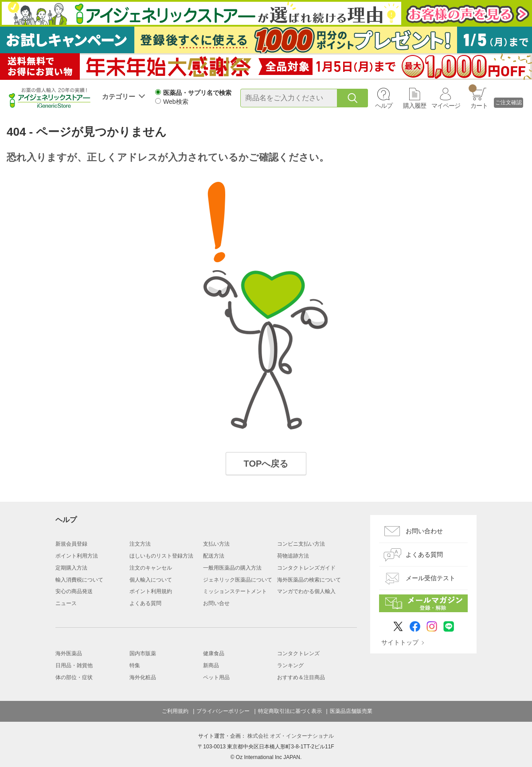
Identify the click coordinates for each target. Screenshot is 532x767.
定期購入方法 (71, 568)
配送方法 (214, 556)
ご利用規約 (175, 711)
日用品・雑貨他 (74, 665)
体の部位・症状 (74, 677)
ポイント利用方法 (77, 556)
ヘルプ (384, 106)
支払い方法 (216, 544)
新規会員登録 (71, 544)
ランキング (290, 665)
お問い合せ (216, 603)
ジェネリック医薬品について (238, 580)
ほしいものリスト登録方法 (161, 556)
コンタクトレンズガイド (306, 568)
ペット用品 (216, 677)
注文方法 (140, 544)
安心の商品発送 (74, 591)
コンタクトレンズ (298, 653)
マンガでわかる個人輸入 (306, 591)
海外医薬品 (69, 653)
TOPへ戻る (266, 464)
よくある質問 (145, 603)
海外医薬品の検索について (309, 580)
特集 (135, 665)
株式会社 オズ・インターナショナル (291, 736)
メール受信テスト (430, 578)
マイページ (446, 106)
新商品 (211, 665)
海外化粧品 (143, 677)
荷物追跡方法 (293, 556)
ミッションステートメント (235, 591)
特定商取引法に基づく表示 (290, 711)
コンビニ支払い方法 (301, 544)
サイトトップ (400, 642)
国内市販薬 (143, 653)
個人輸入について (151, 580)
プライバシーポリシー (223, 711)
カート (478, 97)
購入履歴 (415, 106)
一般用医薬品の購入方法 (232, 568)
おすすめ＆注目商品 (301, 677)
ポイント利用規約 (151, 591)
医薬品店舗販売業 (351, 711)
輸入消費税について (79, 580)
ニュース (66, 603)
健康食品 (214, 653)
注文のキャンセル (151, 568)
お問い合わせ (424, 531)
